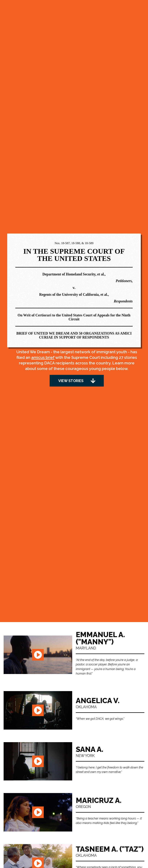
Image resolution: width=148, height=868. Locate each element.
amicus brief (43, 357)
